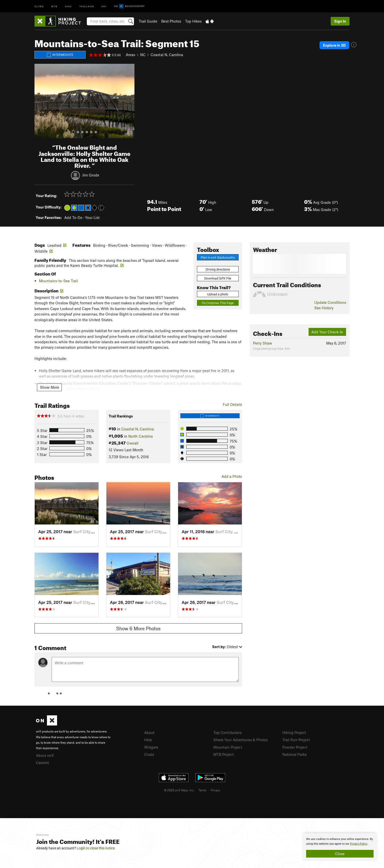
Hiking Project (294, 732)
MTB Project (224, 754)
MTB (54, 6)
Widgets (151, 747)
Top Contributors (227, 732)
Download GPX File (218, 278)
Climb (39, 6)
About (149, 732)
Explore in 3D (334, 45)
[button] (39, 101)
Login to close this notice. (96, 848)
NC (143, 55)
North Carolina (141, 436)
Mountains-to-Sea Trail (58, 281)
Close (340, 854)
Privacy (215, 790)
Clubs (149, 754)
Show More (49, 387)
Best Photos (171, 21)
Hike (68, 6)
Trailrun (87, 6)
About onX (45, 755)
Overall (132, 443)
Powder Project (295, 747)
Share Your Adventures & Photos (240, 740)
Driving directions (218, 269)
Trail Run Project (296, 740)
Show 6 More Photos (138, 628)
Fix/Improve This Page (218, 303)
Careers (42, 763)
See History (324, 308)
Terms (202, 790)
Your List (92, 217)
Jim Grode (91, 175)
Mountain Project (228, 747)
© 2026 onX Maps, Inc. (179, 790)
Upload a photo (218, 294)
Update (330, 302)
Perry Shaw (263, 343)
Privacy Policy (359, 844)
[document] (340, 847)
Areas (130, 55)
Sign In (340, 21)
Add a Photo (232, 476)
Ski (104, 6)
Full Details (232, 404)
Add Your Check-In (327, 332)
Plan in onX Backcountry (218, 257)
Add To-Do (73, 217)
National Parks (294, 754)
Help (148, 740)
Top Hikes (193, 21)
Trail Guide (148, 21)
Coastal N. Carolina (167, 55)
